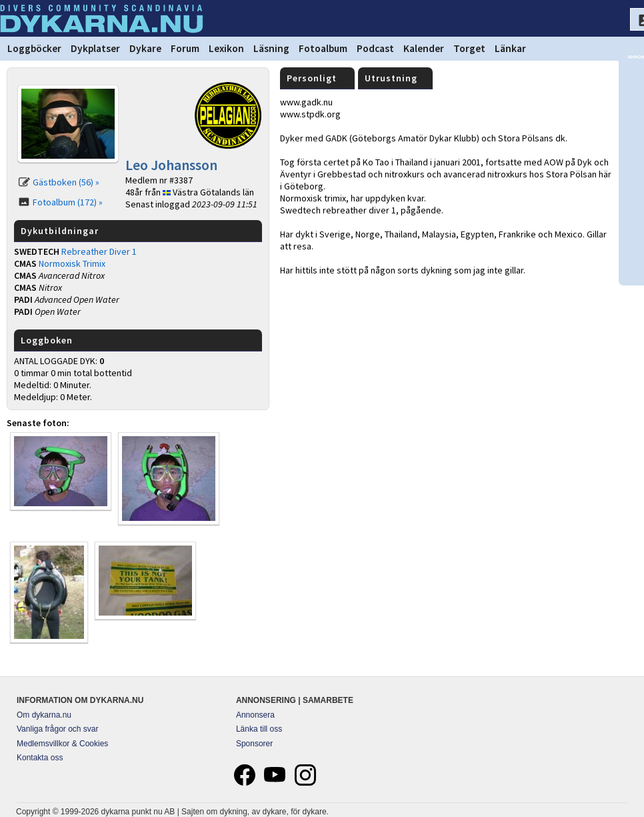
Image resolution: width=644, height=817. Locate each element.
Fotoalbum (323, 48)
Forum (185, 48)
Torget (469, 48)
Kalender (424, 48)
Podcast (375, 48)
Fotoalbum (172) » (68, 202)
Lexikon (226, 48)
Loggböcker (34, 48)
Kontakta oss (40, 758)
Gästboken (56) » (66, 182)
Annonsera (255, 715)
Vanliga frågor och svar (58, 729)
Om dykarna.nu (44, 715)
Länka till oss (259, 729)
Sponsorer (254, 744)
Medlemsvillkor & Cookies (62, 744)
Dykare (145, 48)
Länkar (510, 48)
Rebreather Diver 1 (99, 251)
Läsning (271, 48)
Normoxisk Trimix (72, 263)
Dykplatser (95, 48)
